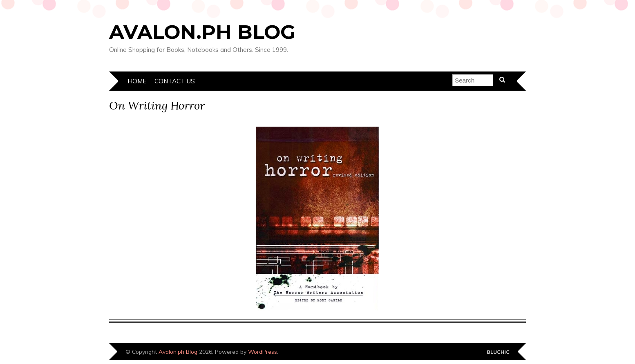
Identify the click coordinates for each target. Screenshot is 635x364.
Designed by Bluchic (498, 352)
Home (137, 81)
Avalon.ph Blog (202, 32)
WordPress (263, 352)
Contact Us (175, 81)
